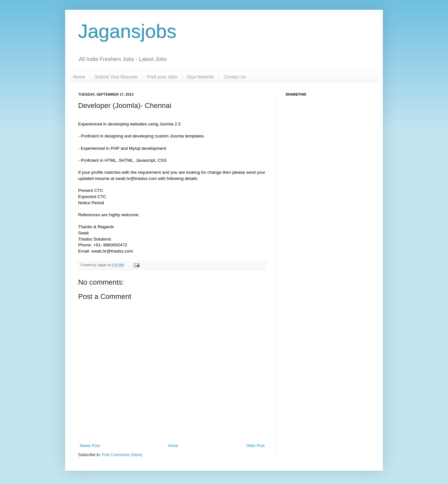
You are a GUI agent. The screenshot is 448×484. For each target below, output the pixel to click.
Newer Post (90, 446)
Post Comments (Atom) (122, 455)
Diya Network (200, 77)
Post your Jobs (162, 77)
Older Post (255, 446)
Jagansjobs (127, 31)
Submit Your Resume (116, 77)
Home (79, 77)
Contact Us (235, 77)
